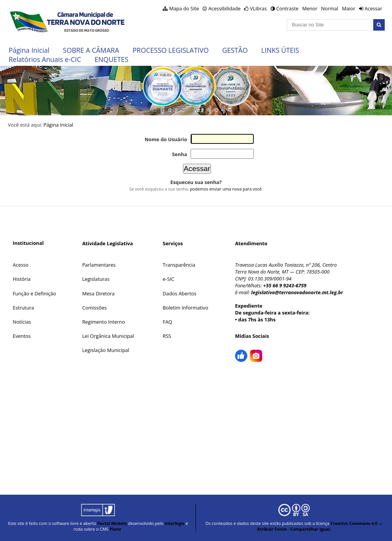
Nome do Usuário (166, 139)
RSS (167, 336)
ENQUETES (111, 59)
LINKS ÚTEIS (280, 50)
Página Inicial (29, 50)
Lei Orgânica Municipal (108, 336)
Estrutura (23, 308)
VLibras (258, 8)
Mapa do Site (184, 8)
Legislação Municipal (106, 350)
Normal (330, 8)
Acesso (20, 265)
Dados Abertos (180, 293)
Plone (115, 529)
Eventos (22, 336)
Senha (179, 154)
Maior (349, 8)
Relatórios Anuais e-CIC (45, 59)
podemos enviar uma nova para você (226, 189)
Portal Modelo (112, 523)
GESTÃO (235, 50)
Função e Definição (34, 293)
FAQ (167, 322)
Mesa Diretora (99, 293)
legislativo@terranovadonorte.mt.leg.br (297, 292)
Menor (310, 8)
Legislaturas (96, 279)
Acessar (373, 8)
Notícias (22, 322)
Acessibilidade (224, 8)
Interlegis (175, 523)
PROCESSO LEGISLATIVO (171, 50)
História (22, 279)
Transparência (179, 265)
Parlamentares (99, 265)
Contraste (287, 8)
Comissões (95, 308)
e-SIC (168, 279)
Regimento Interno (104, 322)
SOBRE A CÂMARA (91, 50)
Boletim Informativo (185, 308)
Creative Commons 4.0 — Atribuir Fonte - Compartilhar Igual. (320, 526)
